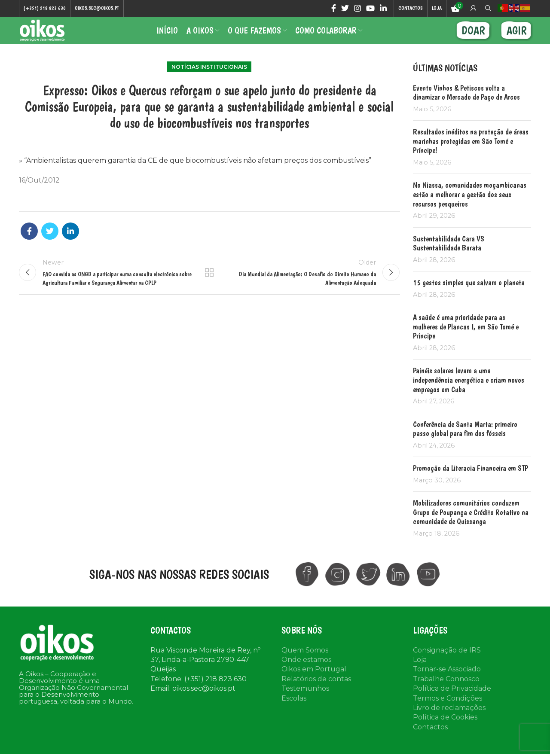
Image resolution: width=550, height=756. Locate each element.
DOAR (473, 38)
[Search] (487, 9)
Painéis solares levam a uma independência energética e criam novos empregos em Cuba (469, 394)
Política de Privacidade (452, 703)
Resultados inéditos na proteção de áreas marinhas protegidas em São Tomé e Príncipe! (471, 155)
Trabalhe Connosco (446, 694)
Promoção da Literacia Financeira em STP (471, 483)
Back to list (209, 290)
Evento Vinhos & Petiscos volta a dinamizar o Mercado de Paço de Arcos (466, 107)
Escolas (294, 713)
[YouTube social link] (370, 9)
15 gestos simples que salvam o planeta (469, 297)
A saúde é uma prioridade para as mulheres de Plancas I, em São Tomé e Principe (466, 341)
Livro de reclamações (449, 722)
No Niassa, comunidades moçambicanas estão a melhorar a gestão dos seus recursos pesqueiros (470, 209)
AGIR (517, 38)
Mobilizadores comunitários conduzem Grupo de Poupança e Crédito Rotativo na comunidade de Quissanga (471, 527)
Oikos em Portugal (314, 684)
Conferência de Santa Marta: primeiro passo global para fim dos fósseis (465, 444)
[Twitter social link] (345, 9)
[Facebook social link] (334, 9)
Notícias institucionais (209, 81)
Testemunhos (305, 703)
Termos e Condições (448, 713)
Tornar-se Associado (447, 684)
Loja (420, 674)
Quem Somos (305, 665)
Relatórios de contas (316, 694)
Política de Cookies (445, 732)
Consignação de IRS (447, 665)
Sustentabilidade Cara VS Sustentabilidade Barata (449, 258)
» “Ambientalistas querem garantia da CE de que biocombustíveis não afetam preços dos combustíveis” (195, 175)
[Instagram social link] (357, 9)
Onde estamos (306, 674)
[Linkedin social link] (383, 9)
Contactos (430, 742)
